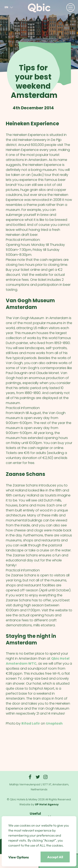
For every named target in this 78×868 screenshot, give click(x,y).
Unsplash (54, 723)
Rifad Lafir (31, 723)
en (9, 7)
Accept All (55, 857)
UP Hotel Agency (47, 804)
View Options (19, 857)
